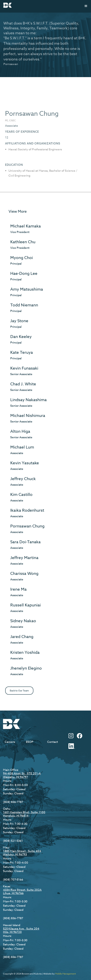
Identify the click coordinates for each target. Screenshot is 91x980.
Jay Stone (19, 321)
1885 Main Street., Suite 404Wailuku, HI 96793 (22, 853)
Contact (53, 742)
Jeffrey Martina (24, 558)
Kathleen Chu (23, 242)
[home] (7, 5)
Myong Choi (22, 258)
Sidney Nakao (23, 621)
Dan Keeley (21, 337)
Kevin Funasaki (24, 368)
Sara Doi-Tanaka (25, 542)
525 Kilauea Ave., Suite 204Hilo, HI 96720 (21, 930)
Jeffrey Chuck (23, 479)
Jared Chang (22, 637)
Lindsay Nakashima (28, 400)
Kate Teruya (22, 353)
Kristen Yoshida (25, 653)
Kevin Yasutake (25, 463)
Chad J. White (23, 384)
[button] (86, 6)
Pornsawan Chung (27, 526)
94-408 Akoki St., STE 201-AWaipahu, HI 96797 (22, 775)
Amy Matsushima (27, 289)
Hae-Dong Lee (24, 274)
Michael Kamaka (26, 226)
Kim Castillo (21, 495)
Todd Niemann (24, 305)
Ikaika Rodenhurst (27, 510)
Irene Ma (18, 589)
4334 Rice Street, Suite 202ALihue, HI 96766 (22, 892)
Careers (10, 742)
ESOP (30, 742)
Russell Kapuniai (26, 605)
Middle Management (65, 974)
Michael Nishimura (28, 416)
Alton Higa (20, 431)
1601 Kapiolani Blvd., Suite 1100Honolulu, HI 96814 (24, 814)
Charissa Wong (24, 574)
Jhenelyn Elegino (26, 668)
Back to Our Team (19, 690)
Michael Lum (22, 447)
